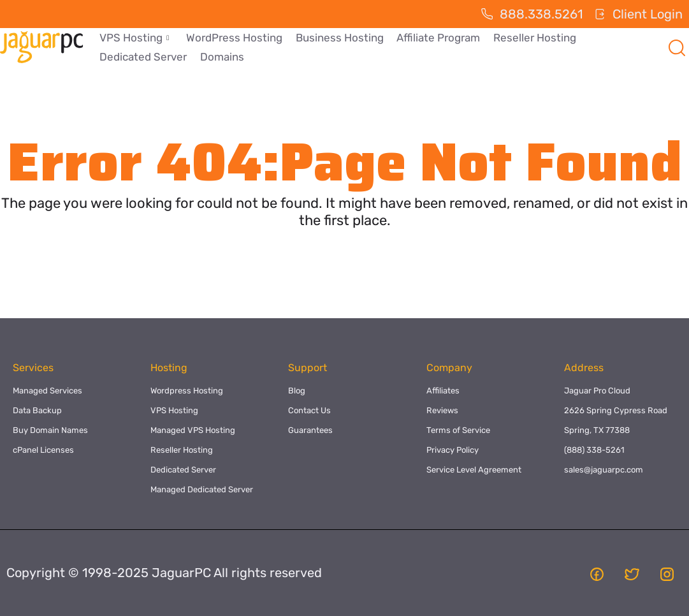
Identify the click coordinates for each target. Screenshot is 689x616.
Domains (221, 57)
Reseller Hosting (533, 38)
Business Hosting (338, 38)
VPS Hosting (134, 38)
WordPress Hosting (234, 38)
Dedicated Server (143, 57)
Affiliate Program (437, 38)
